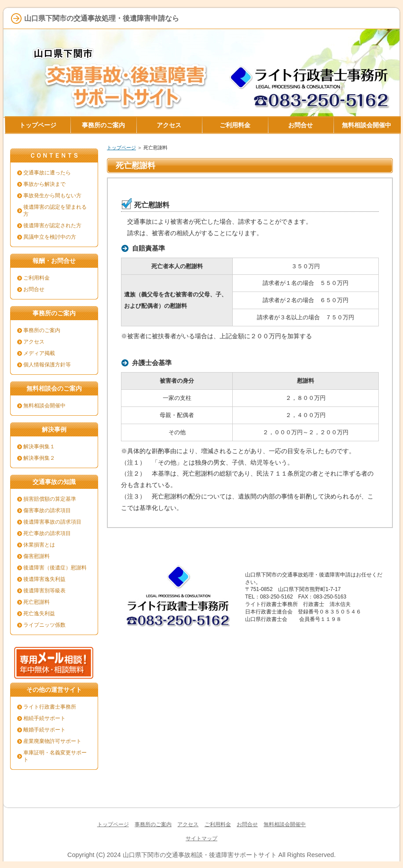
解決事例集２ (39, 458)
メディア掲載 (39, 353)
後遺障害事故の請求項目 (52, 522)
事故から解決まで (44, 184)
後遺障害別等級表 (44, 591)
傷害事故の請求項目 (47, 510)
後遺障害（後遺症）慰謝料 (55, 568)
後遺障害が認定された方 (52, 225)
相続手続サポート (44, 718)
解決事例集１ (39, 447)
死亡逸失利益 (39, 613)
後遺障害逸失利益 (44, 579)
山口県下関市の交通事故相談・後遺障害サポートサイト (200, 855)
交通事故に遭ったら (47, 173)
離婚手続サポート (44, 730)
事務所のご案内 (42, 330)
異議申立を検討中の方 (50, 237)
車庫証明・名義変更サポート (55, 756)
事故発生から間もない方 (52, 196)
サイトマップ (201, 838)
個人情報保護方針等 (47, 365)
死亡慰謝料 (37, 602)
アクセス (34, 342)
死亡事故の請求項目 (47, 533)
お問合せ (34, 289)
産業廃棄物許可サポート (52, 741)
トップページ (121, 148)
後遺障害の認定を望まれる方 (55, 211)
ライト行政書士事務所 (50, 707)
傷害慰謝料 (37, 556)
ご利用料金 (37, 278)
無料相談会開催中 (44, 406)
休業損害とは (39, 545)
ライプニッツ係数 (44, 625)
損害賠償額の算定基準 (50, 499)
